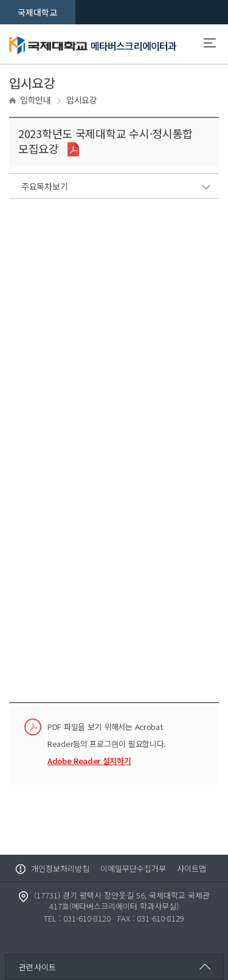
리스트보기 (206, 187)
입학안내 (36, 100)
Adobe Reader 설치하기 (89, 761)
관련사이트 (37, 967)
